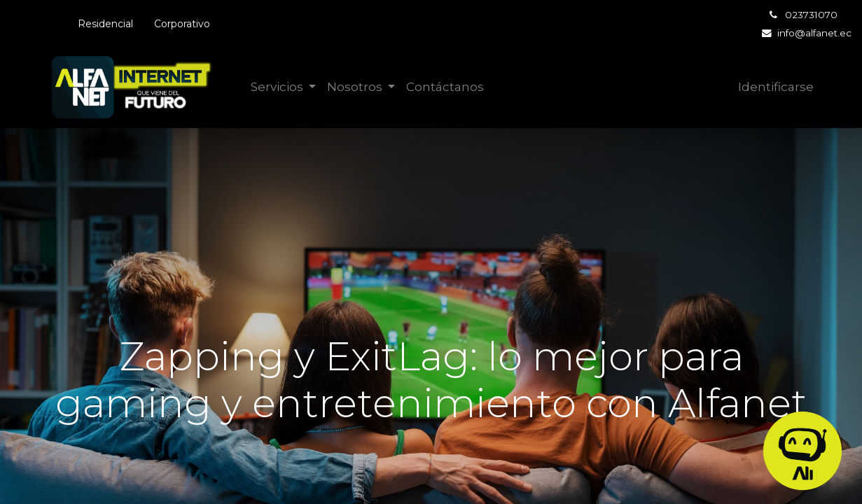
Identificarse (776, 87)
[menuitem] (445, 87)
